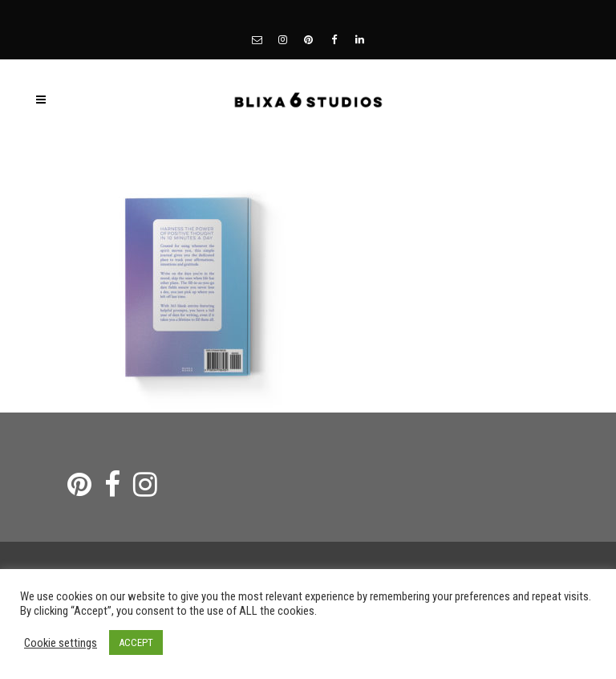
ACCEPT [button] (136, 642)
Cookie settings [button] (61, 643)
